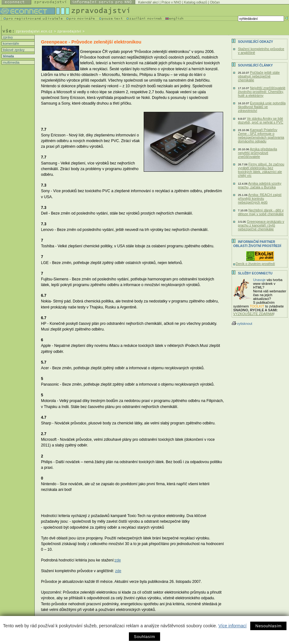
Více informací (232, 626)
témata (8, 56)
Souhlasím (144, 637)
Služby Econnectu (255, 273)
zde (118, 560)
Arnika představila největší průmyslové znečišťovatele (257, 153)
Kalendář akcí (148, 2)
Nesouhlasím (268, 626)
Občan (215, 2)
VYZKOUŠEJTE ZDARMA (253, 314)
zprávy (7, 37)
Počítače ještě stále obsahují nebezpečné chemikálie (259, 76)
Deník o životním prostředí (255, 264)
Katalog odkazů (196, 2)
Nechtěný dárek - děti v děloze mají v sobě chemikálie (261, 212)
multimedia (11, 62)
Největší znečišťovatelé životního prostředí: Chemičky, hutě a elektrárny (262, 92)
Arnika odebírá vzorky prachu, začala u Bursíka (260, 185)
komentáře (10, 43)
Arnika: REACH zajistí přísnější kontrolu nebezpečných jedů (260, 198)
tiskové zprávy (13, 50)
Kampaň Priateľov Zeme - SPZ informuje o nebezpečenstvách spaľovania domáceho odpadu (261, 135)
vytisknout (242, 324)
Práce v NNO (171, 2)
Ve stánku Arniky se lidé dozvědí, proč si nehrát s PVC (261, 120)
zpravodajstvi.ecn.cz (34, 31)
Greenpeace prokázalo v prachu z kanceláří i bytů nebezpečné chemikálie (261, 225)
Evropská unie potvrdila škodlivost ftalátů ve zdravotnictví (262, 107)
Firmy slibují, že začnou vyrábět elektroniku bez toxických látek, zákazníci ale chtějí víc (261, 170)
